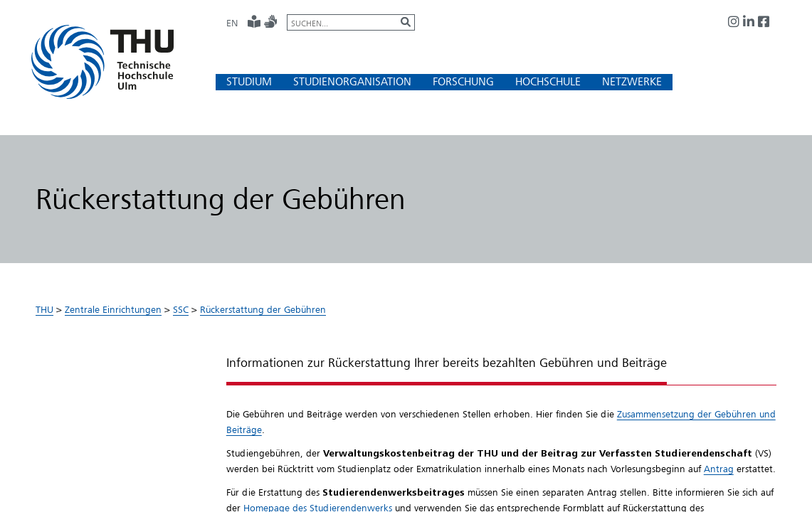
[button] (249, 81)
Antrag (719, 469)
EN (232, 23)
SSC (181, 309)
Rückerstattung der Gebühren (263, 309)
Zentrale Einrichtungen (113, 309)
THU (44, 309)
